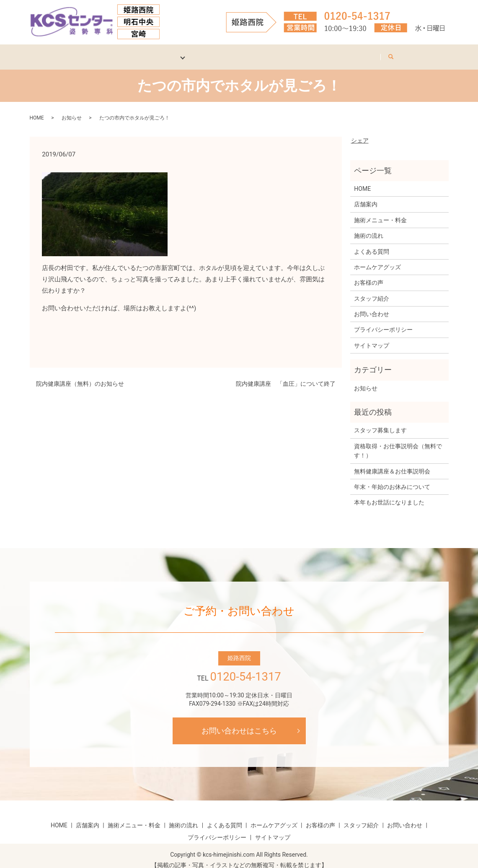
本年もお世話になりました (389, 494)
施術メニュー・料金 (380, 211)
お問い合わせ (385, 52)
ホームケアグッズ (216, 52)
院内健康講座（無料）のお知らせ (80, 375)
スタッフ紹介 (329, 52)
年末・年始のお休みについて (392, 478)
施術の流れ (369, 227)
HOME (62, 52)
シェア (360, 132)
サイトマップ (372, 337)
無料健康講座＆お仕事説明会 (392, 463)
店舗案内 (103, 52)
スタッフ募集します (380, 422)
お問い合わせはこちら (239, 722)
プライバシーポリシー (383, 321)
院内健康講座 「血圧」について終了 (286, 375)
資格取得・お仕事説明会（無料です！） (398, 442)
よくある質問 (372, 243)
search (429, 51)
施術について (154, 52)
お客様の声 (276, 52)
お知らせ (72, 109)
